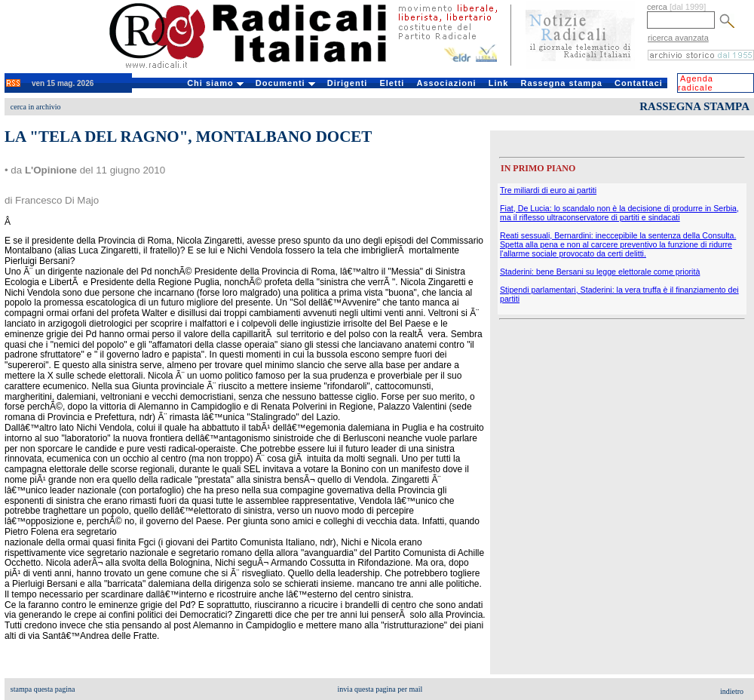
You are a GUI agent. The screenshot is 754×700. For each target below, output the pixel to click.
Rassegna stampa (561, 83)
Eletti (392, 83)
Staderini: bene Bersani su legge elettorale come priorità (600, 272)
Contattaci (639, 83)
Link (499, 83)
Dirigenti (348, 83)
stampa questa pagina (43, 689)
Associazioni (446, 83)
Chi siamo (215, 83)
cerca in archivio (36, 107)
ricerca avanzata (678, 38)
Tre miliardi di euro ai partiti (548, 190)
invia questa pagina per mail (380, 689)
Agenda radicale (696, 83)
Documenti (285, 83)
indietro (732, 691)
